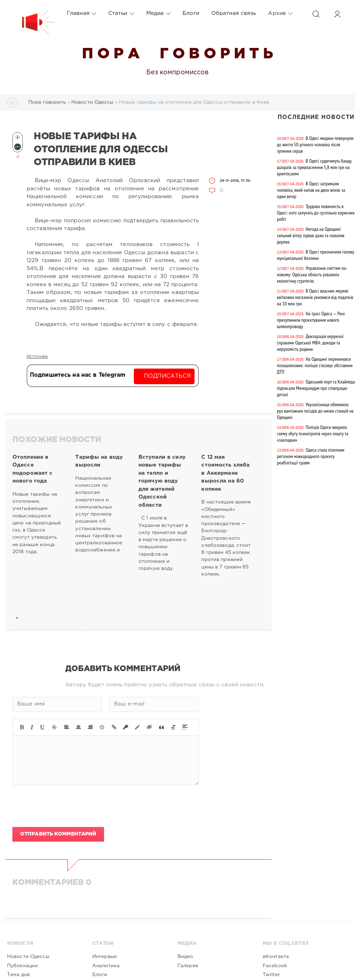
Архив (280, 13)
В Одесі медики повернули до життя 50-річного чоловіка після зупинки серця (315, 145)
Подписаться (167, 376)
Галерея (188, 966)
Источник (37, 357)
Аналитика (106, 966)
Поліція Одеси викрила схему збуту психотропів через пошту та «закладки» (313, 434)
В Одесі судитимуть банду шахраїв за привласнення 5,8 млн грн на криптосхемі (314, 167)
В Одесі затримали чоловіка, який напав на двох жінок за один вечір (311, 190)
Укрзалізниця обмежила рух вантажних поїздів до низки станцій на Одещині (315, 411)
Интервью (105, 957)
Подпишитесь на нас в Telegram (78, 375)
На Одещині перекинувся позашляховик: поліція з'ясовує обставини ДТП (315, 365)
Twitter (271, 975)
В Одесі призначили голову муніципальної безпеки (315, 255)
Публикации (23, 966)
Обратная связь (234, 13)
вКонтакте (276, 957)
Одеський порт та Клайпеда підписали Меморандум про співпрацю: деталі (316, 388)
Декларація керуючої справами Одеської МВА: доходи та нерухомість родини (310, 343)
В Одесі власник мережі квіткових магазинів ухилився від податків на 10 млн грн (315, 297)
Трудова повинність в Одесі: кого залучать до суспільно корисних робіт (316, 213)
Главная (81, 13)
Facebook (275, 966)
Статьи (121, 13)
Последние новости (316, 117)
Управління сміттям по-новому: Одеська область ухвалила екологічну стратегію (312, 274)
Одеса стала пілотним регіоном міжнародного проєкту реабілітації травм (311, 456)
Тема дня (18, 975)
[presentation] (66, 806)
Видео (185, 957)
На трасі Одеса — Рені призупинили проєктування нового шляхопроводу (311, 320)
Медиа (159, 13)
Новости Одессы (28, 957)
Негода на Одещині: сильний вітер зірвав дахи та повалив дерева (311, 235)
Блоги (191, 13)
